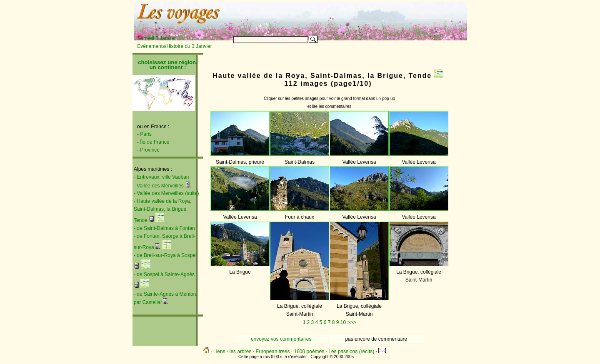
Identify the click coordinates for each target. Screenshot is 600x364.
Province (150, 150)
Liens (219, 352)
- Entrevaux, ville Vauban (161, 177)
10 (343, 322)
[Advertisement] (363, 15)
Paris (146, 134)
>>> (351, 322)
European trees (272, 352)
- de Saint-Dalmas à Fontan (164, 228)
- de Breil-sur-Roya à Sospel (165, 255)
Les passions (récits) (351, 352)
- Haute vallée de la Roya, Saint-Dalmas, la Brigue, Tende (162, 211)
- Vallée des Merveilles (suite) (166, 193)
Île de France (155, 142)
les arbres (241, 352)
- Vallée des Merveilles (159, 186)
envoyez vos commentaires (281, 339)
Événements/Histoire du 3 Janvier (174, 46)
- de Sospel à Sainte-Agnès (164, 274)
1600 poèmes (309, 352)
